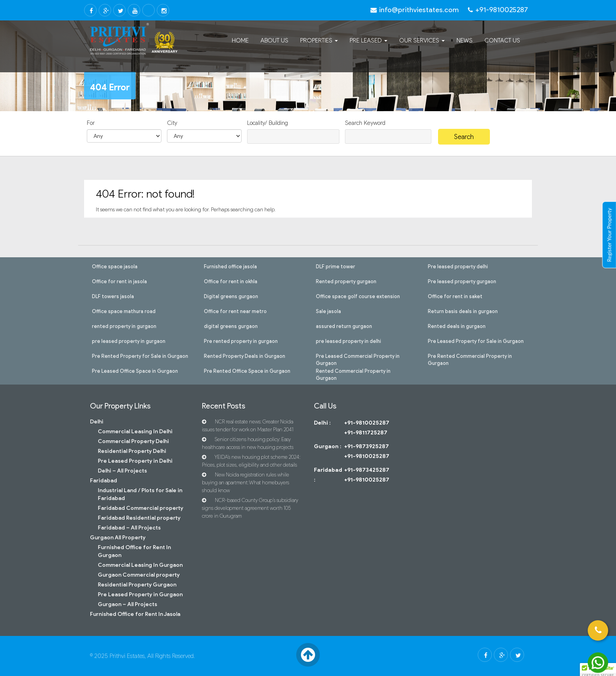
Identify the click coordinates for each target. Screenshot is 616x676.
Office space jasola (115, 266)
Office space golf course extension (358, 296)
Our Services (422, 40)
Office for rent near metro (235, 311)
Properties (319, 40)
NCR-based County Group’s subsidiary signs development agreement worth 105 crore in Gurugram (250, 508)
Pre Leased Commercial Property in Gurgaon (358, 355)
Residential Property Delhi (132, 451)
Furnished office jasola (230, 266)
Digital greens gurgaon (231, 296)
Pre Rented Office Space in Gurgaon (247, 370)
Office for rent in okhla (231, 281)
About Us (274, 40)
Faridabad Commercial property (140, 508)
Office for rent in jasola (119, 281)
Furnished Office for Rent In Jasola (135, 614)
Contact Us (502, 40)
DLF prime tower (335, 266)
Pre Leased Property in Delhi (135, 461)
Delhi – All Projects (122, 471)
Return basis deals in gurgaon (463, 311)
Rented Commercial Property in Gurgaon (353, 370)
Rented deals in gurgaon (457, 326)
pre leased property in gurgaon (129, 341)
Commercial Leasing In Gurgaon (140, 565)
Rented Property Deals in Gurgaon (245, 355)
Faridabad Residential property (139, 518)
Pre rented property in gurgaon (241, 341)
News (465, 40)
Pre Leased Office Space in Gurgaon (135, 370)
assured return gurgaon (344, 326)
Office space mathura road (124, 311)
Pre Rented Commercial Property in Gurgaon (470, 355)
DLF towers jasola (113, 296)
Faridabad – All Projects (129, 528)
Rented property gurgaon (346, 281)
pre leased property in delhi (348, 341)
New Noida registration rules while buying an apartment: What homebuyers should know (246, 483)
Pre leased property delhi (458, 266)
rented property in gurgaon (124, 326)
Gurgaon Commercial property (139, 575)
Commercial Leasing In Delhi (135, 431)
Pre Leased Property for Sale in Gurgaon (476, 341)
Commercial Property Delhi (133, 441)
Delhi (97, 422)
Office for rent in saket (455, 296)
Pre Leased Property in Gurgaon (140, 594)
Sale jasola (328, 311)
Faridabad (104, 481)
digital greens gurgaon (231, 326)
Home (240, 40)
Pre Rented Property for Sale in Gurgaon (140, 355)
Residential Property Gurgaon (137, 585)
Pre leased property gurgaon (462, 281)
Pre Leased (368, 40)
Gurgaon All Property (118, 538)
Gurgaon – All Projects (127, 604)
